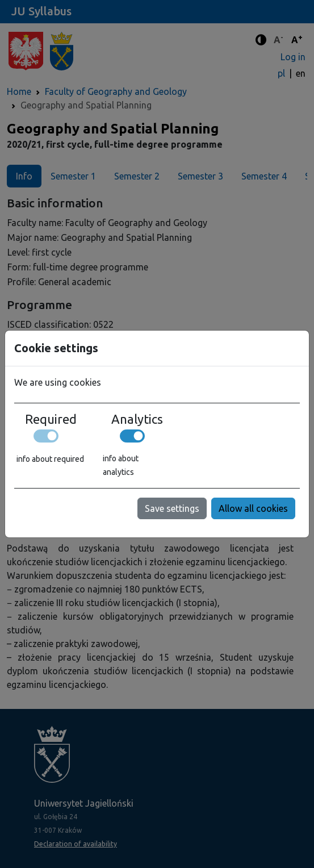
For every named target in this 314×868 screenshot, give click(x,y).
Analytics (137, 419)
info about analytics (121, 465)
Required (51, 419)
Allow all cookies (253, 508)
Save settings (172, 508)
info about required (50, 459)
